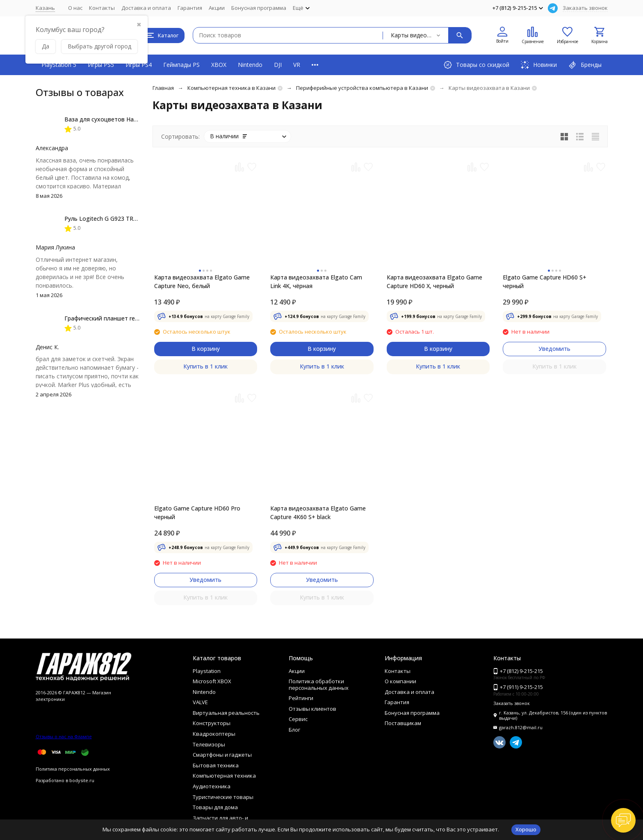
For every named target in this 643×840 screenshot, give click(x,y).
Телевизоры (209, 744)
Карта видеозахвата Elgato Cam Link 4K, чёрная (316, 282)
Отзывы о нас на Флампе (64, 736)
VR (297, 65)
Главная (163, 88)
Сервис (298, 719)
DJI (278, 65)
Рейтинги (301, 698)
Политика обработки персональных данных (319, 684)
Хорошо (526, 829)
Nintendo (250, 65)
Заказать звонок (585, 8)
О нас (75, 8)
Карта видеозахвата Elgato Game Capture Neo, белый (202, 282)
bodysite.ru (82, 780)
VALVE (200, 702)
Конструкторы (212, 723)
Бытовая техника (216, 765)
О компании (400, 681)
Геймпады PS (181, 65)
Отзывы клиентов (312, 709)
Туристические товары (223, 797)
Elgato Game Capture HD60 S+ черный (545, 282)
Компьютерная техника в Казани (231, 88)
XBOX (219, 65)
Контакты (102, 8)
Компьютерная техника (224, 776)
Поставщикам (403, 723)
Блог (294, 730)
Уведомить (554, 349)
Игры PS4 (139, 65)
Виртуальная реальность (226, 713)
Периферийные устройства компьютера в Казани (362, 88)
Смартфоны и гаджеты (222, 755)
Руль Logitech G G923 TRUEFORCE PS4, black (126, 219)
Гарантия (190, 8)
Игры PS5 (101, 65)
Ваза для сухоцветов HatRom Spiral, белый (125, 119)
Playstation (207, 671)
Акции (217, 8)
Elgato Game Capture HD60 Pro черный (197, 513)
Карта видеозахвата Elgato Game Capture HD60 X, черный (434, 282)
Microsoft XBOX (212, 681)
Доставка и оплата (146, 8)
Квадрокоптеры (214, 734)
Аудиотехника (212, 786)
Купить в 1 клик (205, 366)
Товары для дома (215, 807)
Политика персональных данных (73, 769)
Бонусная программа (259, 8)
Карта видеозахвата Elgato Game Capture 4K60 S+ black (318, 513)
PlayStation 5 (59, 65)
